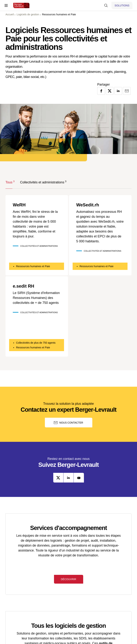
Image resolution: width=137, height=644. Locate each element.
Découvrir (68, 579)
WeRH (19, 205)
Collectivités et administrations (42, 182)
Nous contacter (68, 423)
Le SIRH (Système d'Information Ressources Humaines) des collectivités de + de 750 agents (36, 298)
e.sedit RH (23, 286)
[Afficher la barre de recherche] (106, 5)
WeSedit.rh (88, 205)
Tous (9, 182)
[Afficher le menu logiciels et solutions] (122, 5)
